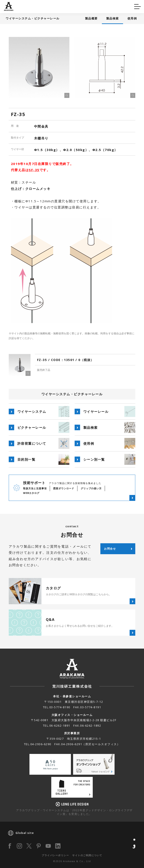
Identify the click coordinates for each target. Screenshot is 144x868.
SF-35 (34, 170)
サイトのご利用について (87, 855)
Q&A (11, 6)
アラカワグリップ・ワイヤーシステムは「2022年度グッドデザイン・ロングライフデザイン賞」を (74, 812)
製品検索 (113, 18)
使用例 (132, 18)
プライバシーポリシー (55, 855)
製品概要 (91, 18)
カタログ (86, 6)
